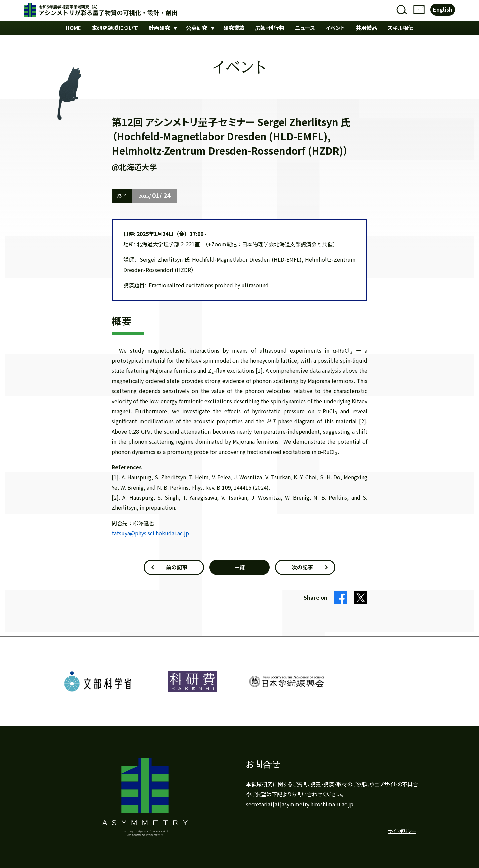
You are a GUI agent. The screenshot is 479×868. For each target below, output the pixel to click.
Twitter (361, 598)
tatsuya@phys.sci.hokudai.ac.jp (150, 533)
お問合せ (419, 10)
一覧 (239, 567)
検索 (402, 10)
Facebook (341, 598)
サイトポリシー (402, 831)
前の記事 (177, 567)
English (443, 9)
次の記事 (302, 567)
